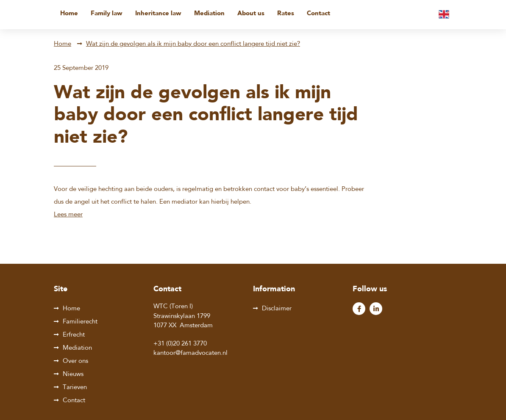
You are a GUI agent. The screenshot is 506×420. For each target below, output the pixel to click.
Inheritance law (158, 14)
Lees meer (68, 215)
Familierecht (80, 322)
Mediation (209, 14)
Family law (107, 14)
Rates (286, 14)
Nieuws (73, 374)
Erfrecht (74, 335)
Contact (318, 14)
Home (69, 14)
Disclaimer (277, 309)
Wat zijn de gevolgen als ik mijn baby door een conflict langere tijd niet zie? (193, 44)
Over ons (75, 361)
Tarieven (75, 388)
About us (251, 14)
